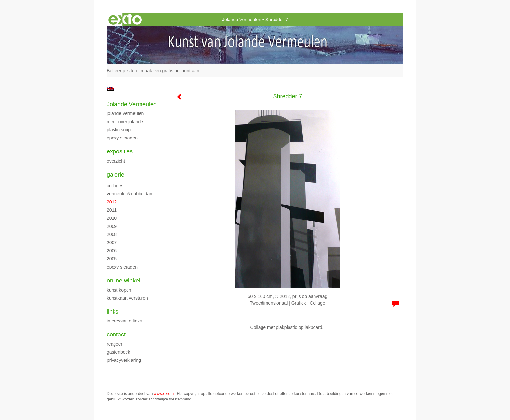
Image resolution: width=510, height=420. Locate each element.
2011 (112, 210)
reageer (114, 344)
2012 (112, 202)
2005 (112, 259)
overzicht (116, 161)
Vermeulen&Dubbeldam (130, 194)
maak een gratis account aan (170, 71)
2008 (112, 234)
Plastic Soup (119, 130)
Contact (116, 335)
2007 (112, 243)
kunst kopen (119, 290)
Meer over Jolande (125, 122)
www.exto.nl (164, 394)
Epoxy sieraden (122, 138)
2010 (112, 218)
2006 (112, 251)
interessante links (124, 321)
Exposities (120, 151)
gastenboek (118, 352)
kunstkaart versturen (127, 298)
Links (113, 312)
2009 (112, 226)
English (110, 89)
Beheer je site (121, 71)
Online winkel (123, 281)
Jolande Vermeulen (242, 20)
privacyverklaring (124, 360)
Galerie (115, 175)
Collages (115, 186)
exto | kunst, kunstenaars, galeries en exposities (125, 20)
